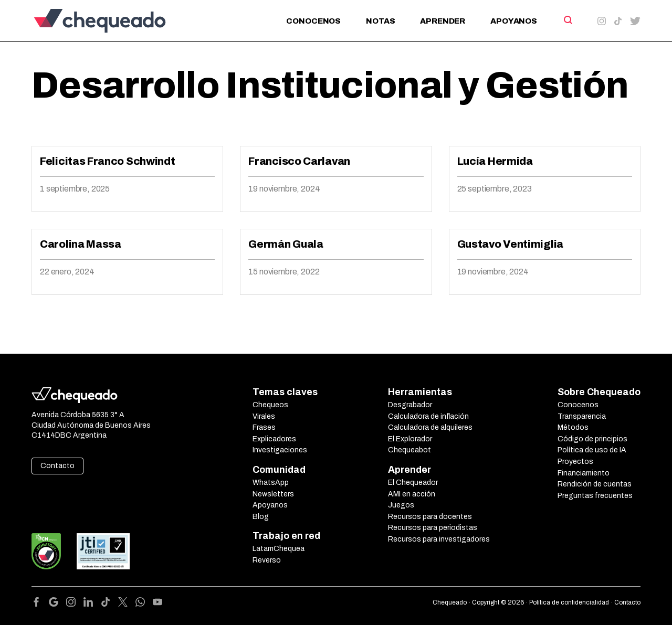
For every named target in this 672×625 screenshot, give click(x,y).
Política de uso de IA (592, 450)
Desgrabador (410, 405)
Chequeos (270, 405)
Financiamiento (584, 473)
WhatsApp (271, 483)
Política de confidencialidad (569, 602)
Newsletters (273, 494)
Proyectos (575, 462)
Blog (261, 517)
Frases (264, 427)
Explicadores (274, 439)
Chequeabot (409, 450)
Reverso (267, 560)
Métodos (573, 427)
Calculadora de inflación (428, 416)
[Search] (567, 20)
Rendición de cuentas (595, 484)
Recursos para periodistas (433, 528)
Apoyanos (514, 21)
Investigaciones (280, 450)
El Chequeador (413, 483)
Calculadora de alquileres (430, 427)
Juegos (401, 505)
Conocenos (313, 21)
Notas (380, 21)
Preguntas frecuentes (595, 496)
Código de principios (592, 439)
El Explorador (410, 439)
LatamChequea (279, 549)
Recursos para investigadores (439, 539)
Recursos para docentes (430, 517)
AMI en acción (412, 494)
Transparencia (582, 416)
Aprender (443, 21)
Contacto (57, 466)
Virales (264, 416)
